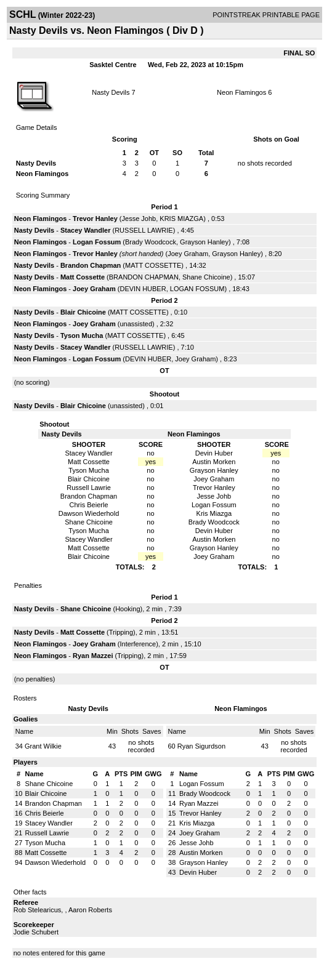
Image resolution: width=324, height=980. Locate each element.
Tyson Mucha (82, 335)
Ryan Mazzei (93, 656)
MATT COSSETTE (153, 265)
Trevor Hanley (95, 219)
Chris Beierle (45, 813)
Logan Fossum (97, 242)
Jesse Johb (139, 219)
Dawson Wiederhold (55, 862)
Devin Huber (198, 872)
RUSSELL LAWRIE (144, 230)
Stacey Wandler (86, 230)
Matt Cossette (83, 277)
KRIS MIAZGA (181, 219)
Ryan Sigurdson (201, 746)
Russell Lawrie (47, 833)
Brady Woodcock (151, 242)
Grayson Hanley (204, 242)
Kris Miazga (197, 823)
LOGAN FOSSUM (197, 289)
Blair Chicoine (83, 312)
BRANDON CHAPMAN (144, 277)
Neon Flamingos (241, 92)
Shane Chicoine (206, 277)
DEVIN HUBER (143, 289)
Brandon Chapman (91, 265)
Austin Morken (201, 853)
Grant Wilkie (43, 746)
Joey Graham (188, 254)
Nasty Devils (111, 92)
